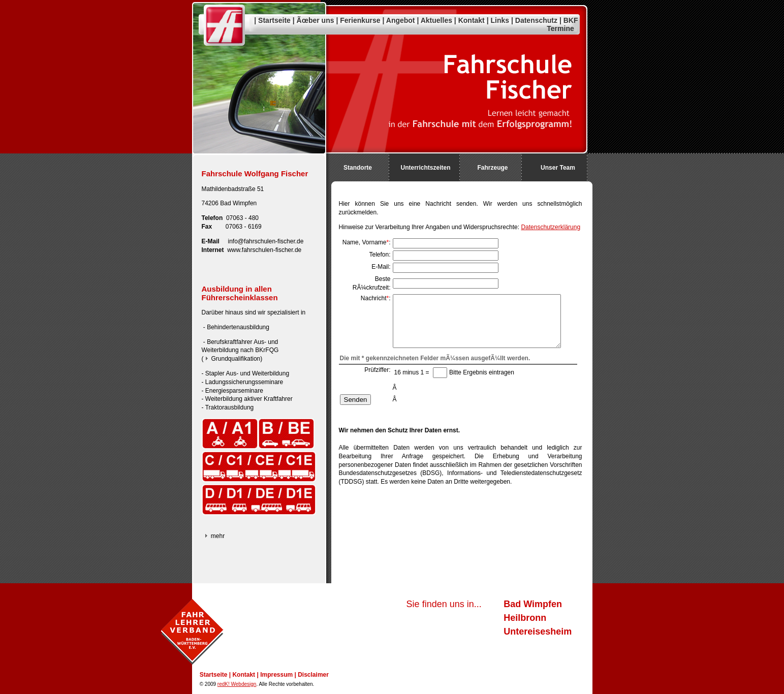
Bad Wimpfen (533, 604)
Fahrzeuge (492, 168)
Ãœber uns (316, 20)
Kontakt (472, 20)
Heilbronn (525, 618)
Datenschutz (536, 20)
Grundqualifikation (236, 359)
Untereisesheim (538, 632)
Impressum (276, 675)
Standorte (358, 168)
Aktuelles (436, 20)
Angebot (401, 20)
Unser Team (558, 168)
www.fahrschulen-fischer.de (264, 250)
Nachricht (374, 298)
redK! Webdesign (237, 684)
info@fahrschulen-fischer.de (266, 241)
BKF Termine (562, 24)
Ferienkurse (360, 20)
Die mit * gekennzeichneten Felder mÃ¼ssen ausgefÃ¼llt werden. (435, 358)
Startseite (274, 20)
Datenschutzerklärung (551, 227)
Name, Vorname (365, 242)
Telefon (379, 255)
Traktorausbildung (230, 407)
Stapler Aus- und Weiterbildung (247, 373)
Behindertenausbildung (238, 327)
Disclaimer (313, 675)
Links (500, 20)
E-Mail (380, 267)
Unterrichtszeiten (425, 168)
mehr (218, 536)
